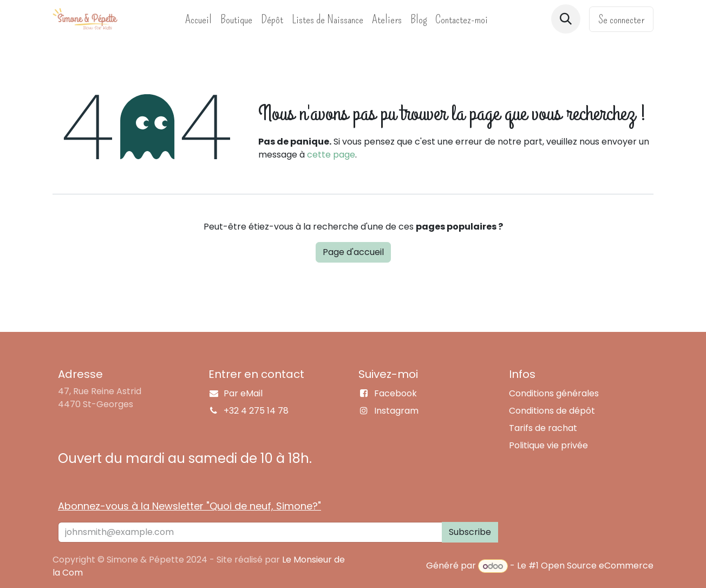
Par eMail (243, 393)
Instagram (396, 411)
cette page (331, 155)
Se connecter (621, 19)
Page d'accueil (353, 252)
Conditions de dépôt (552, 411)
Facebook (396, 393)
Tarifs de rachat (543, 428)
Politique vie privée (548, 445)
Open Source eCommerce (597, 566)
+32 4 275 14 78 (256, 411)
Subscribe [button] (470, 532)
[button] (566, 19)
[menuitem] (198, 19)
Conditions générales (554, 393)
